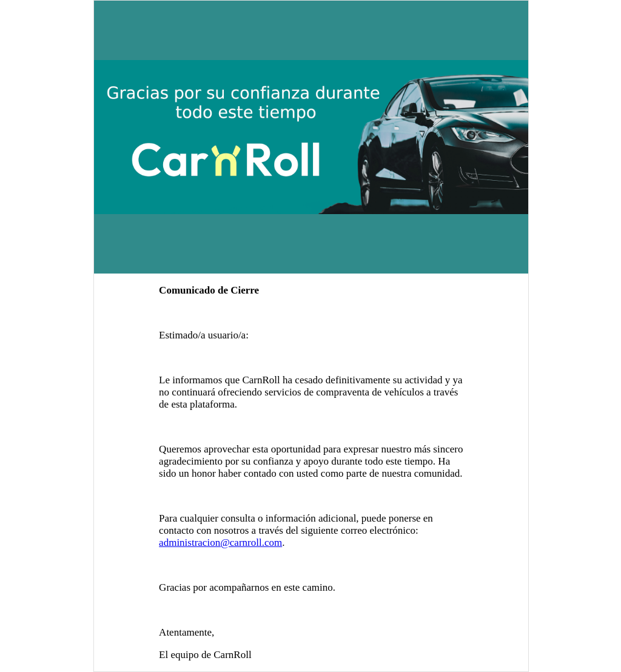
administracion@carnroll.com (220, 543)
